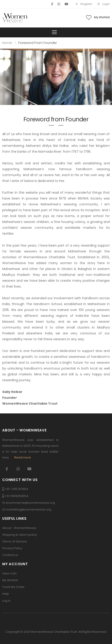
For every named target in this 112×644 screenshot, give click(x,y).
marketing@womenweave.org (29, 509)
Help (6, 594)
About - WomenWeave (19, 528)
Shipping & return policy (20, 535)
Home (7, 43)
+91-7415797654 (16, 489)
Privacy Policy (12, 548)
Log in (6, 601)
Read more (23, 457)
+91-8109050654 (17, 496)
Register (84, 4)
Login (103, 4)
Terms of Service (15, 541)
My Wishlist (10, 580)
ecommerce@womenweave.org (30, 503)
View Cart (9, 573)
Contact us (10, 555)
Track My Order (13, 587)
